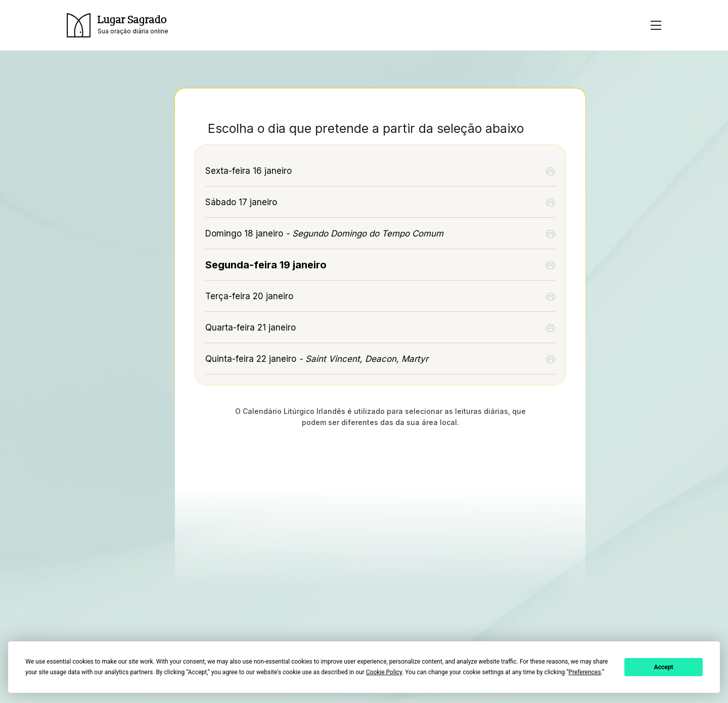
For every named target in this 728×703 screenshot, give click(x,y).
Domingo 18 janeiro (324, 233)
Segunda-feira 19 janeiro (266, 265)
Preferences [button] (585, 672)
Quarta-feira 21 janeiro (251, 327)
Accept (664, 667)
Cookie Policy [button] (384, 672)
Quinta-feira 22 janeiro (317, 359)
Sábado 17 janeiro (241, 202)
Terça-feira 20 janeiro (249, 296)
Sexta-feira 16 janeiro (248, 171)
